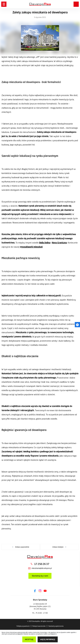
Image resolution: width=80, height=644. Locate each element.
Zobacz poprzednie (22, 547)
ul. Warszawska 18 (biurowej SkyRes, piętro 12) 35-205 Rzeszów (40, 606)
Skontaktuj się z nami (40, 576)
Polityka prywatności (23, 626)
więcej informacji (48, 639)
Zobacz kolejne (58, 547)
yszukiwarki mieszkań (32, 247)
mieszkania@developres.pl (42, 568)
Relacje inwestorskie (39, 626)
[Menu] (4, 4)
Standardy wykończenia (56, 626)
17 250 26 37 (42, 564)
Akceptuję (29, 639)
